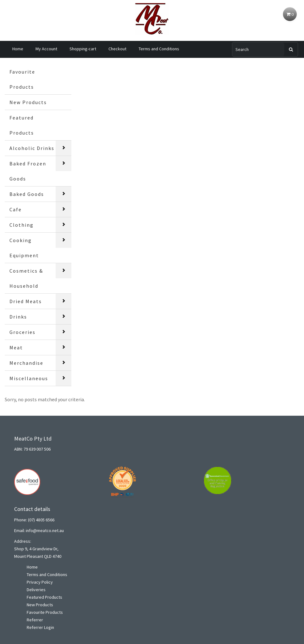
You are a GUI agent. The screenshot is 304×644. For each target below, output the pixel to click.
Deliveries (36, 590)
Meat (16, 347)
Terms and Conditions (159, 49)
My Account (46, 49)
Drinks (18, 317)
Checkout (117, 49)
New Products (28, 102)
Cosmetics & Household (26, 278)
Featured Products (22, 125)
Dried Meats (26, 301)
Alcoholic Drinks (32, 148)
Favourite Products (22, 79)
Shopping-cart (83, 49)
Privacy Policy (40, 582)
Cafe (16, 209)
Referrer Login (40, 627)
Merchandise (26, 363)
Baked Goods (27, 194)
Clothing (22, 225)
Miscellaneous (29, 378)
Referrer (35, 620)
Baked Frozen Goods (28, 171)
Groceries (22, 332)
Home (18, 49)
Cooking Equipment (24, 248)
